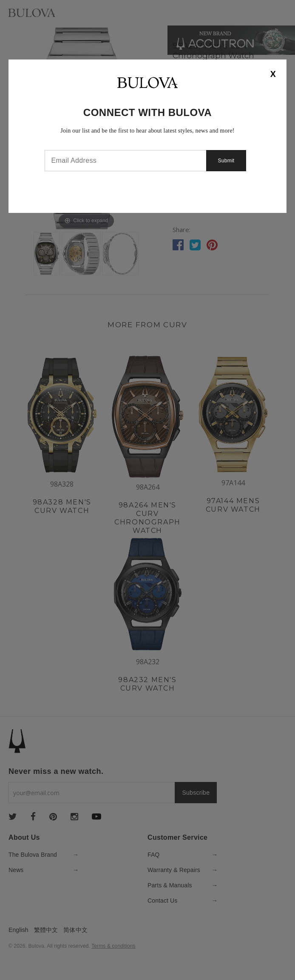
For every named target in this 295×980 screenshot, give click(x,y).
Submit (227, 161)
